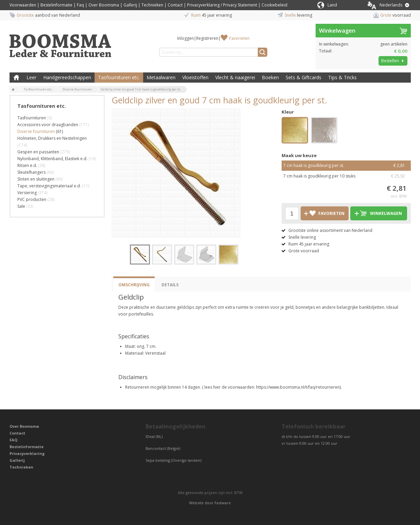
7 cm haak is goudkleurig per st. (346, 166)
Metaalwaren (161, 77)
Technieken (152, 5)
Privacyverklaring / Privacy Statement (222, 5)
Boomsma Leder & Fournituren (16, 78)
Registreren (207, 38)
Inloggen (186, 38)
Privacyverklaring (27, 453)
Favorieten (239, 38)
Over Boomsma (104, 5)
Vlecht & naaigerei (235, 77)
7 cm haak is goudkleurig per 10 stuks (346, 176)
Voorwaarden (23, 5)
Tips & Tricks (342, 77)
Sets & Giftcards (304, 77)
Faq (80, 5)
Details (170, 285)
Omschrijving (134, 285)
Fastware (223, 503)
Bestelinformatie (56, 5)
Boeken (270, 77)
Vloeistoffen (195, 77)
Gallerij (130, 5)
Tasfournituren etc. (119, 77)
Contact (175, 5)
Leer (31, 77)
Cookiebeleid (274, 5)
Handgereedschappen (67, 77)
